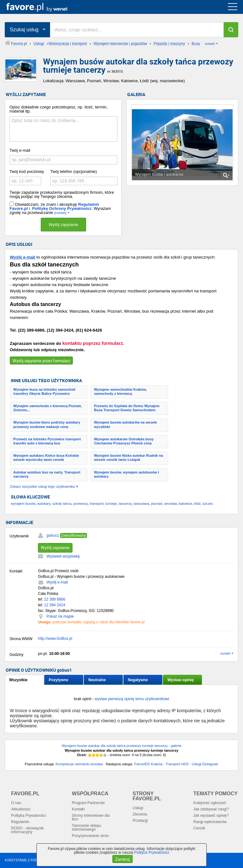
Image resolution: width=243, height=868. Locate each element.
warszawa (141, 504)
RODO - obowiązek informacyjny (27, 830)
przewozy (81, 504)
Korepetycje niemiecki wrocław (79, 764)
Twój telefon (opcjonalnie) (74, 171)
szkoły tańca (62, 504)
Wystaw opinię (181, 680)
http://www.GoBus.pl (55, 639)
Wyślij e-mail (23, 257)
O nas (16, 803)
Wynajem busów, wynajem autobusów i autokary (126, 474)
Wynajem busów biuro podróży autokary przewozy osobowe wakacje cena (47, 424)
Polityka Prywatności (28, 816)
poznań (157, 504)
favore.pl (44, 7)
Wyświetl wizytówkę (63, 556)
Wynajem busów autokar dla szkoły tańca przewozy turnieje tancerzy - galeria (121, 746)
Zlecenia (140, 814)
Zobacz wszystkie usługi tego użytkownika (42, 487)
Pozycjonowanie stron (90, 836)
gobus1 (53, 535)
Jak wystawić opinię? (211, 816)
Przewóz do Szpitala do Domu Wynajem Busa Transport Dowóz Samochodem (127, 408)
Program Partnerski (88, 803)
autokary (44, 504)
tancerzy (125, 504)
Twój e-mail (20, 150)
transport (97, 504)
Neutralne (97, 680)
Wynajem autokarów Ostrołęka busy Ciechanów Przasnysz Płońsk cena (124, 441)
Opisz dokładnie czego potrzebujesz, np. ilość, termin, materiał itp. (59, 109)
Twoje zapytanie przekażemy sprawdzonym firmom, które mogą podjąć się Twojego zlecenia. (62, 194)
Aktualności (21, 809)
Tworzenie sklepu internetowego (87, 828)
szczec (208, 504)
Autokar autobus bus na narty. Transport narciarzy (47, 474)
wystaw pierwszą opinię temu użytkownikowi (132, 699)
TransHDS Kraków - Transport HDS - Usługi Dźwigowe (176, 764)
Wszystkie (18, 680)
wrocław (171, 504)
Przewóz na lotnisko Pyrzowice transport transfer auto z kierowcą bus (47, 441)
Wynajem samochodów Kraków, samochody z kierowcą (120, 391)
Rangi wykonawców (210, 822)
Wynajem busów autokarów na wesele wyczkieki (125, 424)
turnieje (111, 504)
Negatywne (138, 680)
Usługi (138, 808)
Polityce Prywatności (152, 853)
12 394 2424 (55, 605)
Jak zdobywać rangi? (211, 809)
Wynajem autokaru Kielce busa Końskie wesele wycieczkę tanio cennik (46, 458)
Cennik (199, 828)
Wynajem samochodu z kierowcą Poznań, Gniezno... (48, 408)
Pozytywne (59, 680)
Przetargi (140, 821)
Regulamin (20, 822)
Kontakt (78, 809)
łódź (197, 504)
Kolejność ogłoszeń (210, 803)
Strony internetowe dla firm (91, 817)
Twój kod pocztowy (27, 171)
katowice (186, 504)
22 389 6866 (55, 599)
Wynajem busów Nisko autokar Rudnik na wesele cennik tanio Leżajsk (128, 458)
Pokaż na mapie (60, 616)
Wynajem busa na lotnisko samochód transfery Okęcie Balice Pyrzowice (44, 391)
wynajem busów (23, 504)
